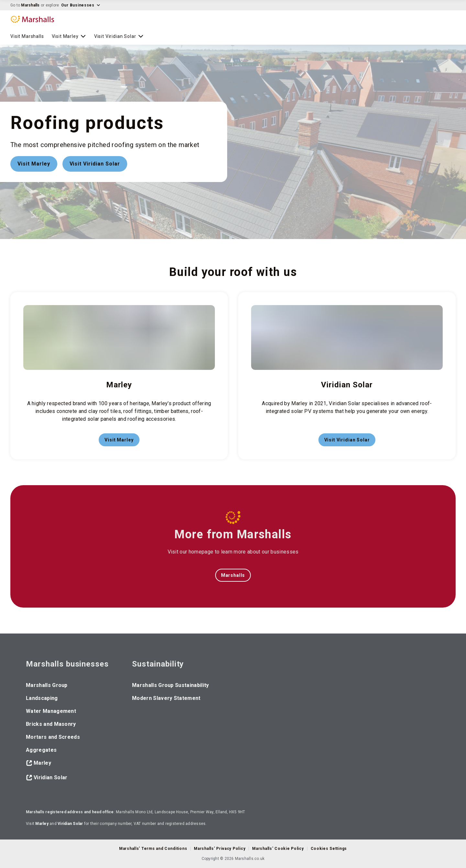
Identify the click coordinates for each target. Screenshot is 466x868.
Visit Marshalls (27, 36)
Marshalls (30, 5)
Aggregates (41, 750)
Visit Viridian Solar (119, 36)
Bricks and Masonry (51, 724)
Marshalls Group (47, 685)
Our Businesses (81, 5)
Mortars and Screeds (53, 737)
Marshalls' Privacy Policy (220, 849)
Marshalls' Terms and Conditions (153, 849)
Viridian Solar (47, 778)
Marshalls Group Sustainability (171, 685)
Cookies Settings (329, 849)
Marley (39, 763)
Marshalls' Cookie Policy (278, 849)
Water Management (51, 711)
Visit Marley (69, 36)
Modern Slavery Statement (166, 698)
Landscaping (42, 698)
